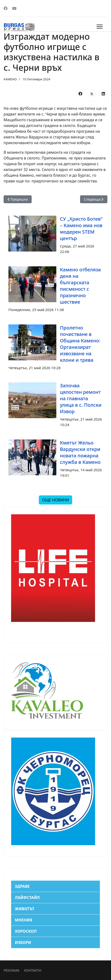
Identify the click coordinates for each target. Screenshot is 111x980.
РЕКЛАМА (11, 970)
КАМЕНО (10, 79)
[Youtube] (14, 8)
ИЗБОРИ (23, 942)
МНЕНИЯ (23, 920)
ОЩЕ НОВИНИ (55, 500)
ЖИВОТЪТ (25, 909)
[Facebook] (6, 8)
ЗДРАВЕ (22, 886)
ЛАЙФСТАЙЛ (27, 898)
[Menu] (100, 27)
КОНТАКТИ (33, 970)
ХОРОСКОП (26, 931)
